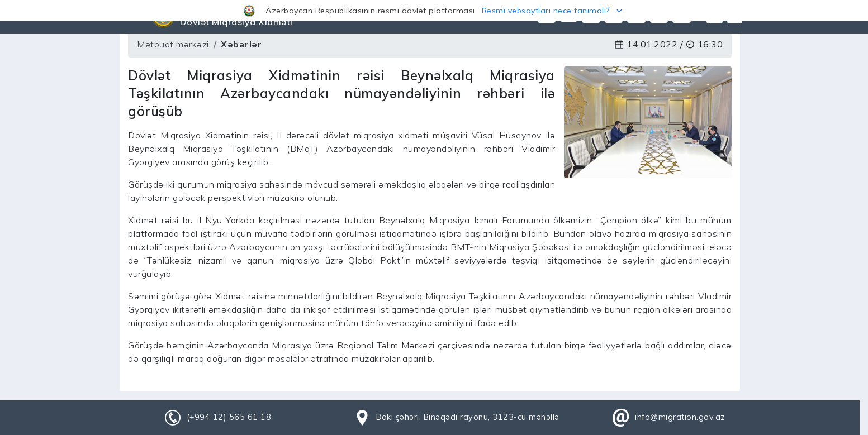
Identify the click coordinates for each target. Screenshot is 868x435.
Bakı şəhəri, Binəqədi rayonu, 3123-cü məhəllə (468, 417)
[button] (434, 11)
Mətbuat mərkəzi (173, 44)
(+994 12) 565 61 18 (229, 417)
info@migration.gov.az (680, 417)
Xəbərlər (241, 44)
